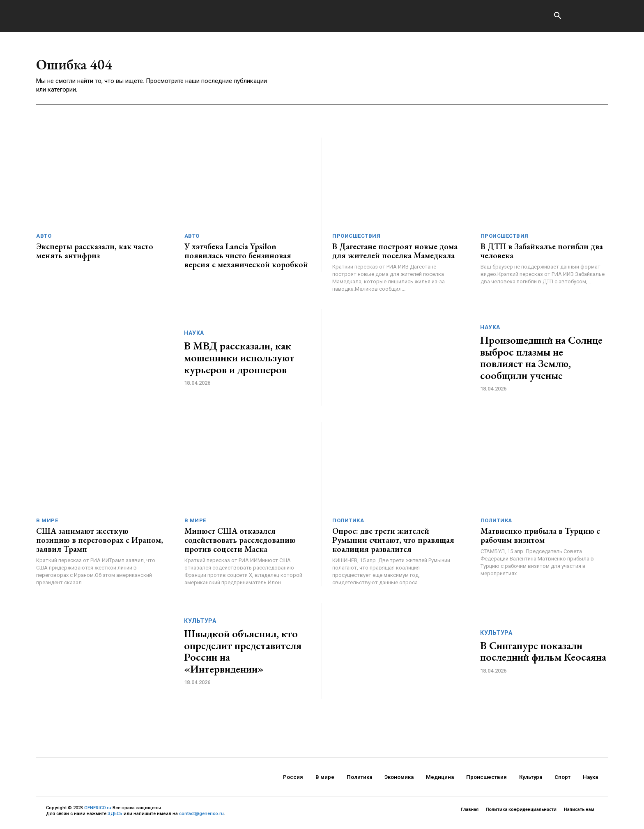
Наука (194, 336)
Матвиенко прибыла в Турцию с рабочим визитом (540, 538)
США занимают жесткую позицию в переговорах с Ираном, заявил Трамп (100, 543)
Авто (44, 239)
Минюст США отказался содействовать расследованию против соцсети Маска (240, 543)
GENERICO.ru (98, 811)
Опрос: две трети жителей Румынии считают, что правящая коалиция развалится (393, 543)
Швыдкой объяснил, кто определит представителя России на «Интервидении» (243, 654)
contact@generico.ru (201, 816)
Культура (200, 624)
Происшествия (356, 239)
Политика (348, 523)
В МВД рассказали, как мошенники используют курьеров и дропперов (239, 360)
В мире (47, 523)
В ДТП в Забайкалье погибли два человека (542, 254)
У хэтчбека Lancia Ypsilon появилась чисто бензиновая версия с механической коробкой (246, 258)
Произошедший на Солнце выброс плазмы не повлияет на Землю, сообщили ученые (541, 361)
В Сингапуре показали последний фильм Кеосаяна (543, 654)
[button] (557, 16)
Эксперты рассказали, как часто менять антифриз (95, 254)
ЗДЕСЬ (115, 816)
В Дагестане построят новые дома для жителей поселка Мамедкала (395, 254)
